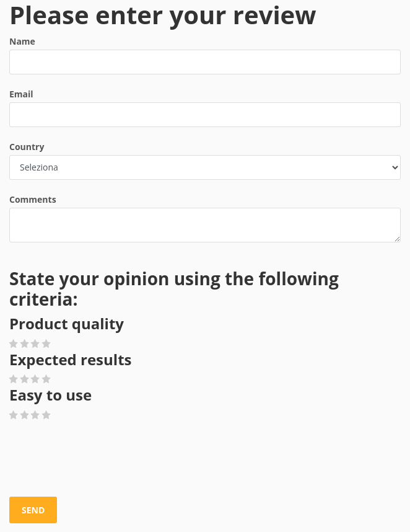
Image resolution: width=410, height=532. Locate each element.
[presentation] (103, 459)
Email (21, 94)
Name (22, 41)
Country (27, 147)
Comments (33, 199)
